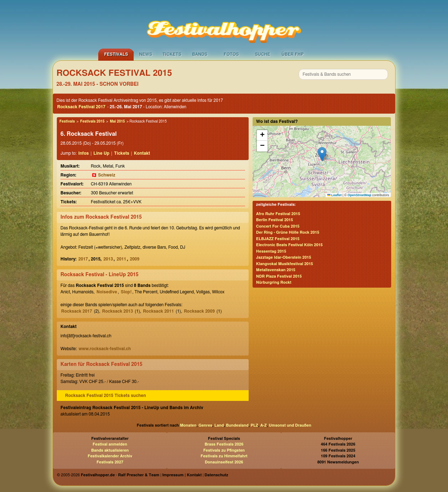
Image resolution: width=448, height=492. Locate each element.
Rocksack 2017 (76, 311)
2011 (121, 259)
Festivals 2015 (92, 121)
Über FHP (293, 54)
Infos (83, 153)
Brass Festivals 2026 (224, 444)
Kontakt (142, 153)
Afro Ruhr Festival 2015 (278, 214)
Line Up (102, 153)
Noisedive (107, 292)
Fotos (231, 54)
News (146, 54)
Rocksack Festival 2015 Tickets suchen (105, 396)
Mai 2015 (117, 121)
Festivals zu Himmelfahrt (224, 456)
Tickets (172, 54)
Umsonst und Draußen (290, 425)
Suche (263, 54)
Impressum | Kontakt (182, 475)
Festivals (116, 54)
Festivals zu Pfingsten (224, 450)
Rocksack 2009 (199, 311)
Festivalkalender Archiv (110, 456)
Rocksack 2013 (118, 311)
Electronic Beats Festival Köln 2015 (289, 245)
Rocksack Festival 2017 (81, 107)
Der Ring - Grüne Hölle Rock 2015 (288, 232)
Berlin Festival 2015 (275, 220)
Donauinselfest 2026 (224, 462)
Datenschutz (216, 475)
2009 (135, 259)
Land (219, 425)
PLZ (255, 425)
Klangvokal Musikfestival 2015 (285, 264)
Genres (205, 425)
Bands (200, 54)
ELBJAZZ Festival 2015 (278, 239)
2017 (83, 259)
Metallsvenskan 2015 (276, 270)
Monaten (188, 425)
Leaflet (335, 195)
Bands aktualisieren (110, 450)
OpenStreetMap (360, 195)
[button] (322, 154)
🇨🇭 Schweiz (103, 175)
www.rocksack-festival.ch (105, 349)
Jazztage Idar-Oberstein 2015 (284, 257)
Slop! (126, 292)
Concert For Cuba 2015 (278, 226)
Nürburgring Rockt (274, 282)
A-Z (263, 425)
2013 (108, 259)
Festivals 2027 (110, 462)
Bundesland (237, 425)
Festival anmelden (110, 444)
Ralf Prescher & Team (139, 475)
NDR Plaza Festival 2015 (279, 276)
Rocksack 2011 (158, 311)
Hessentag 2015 (271, 251)
